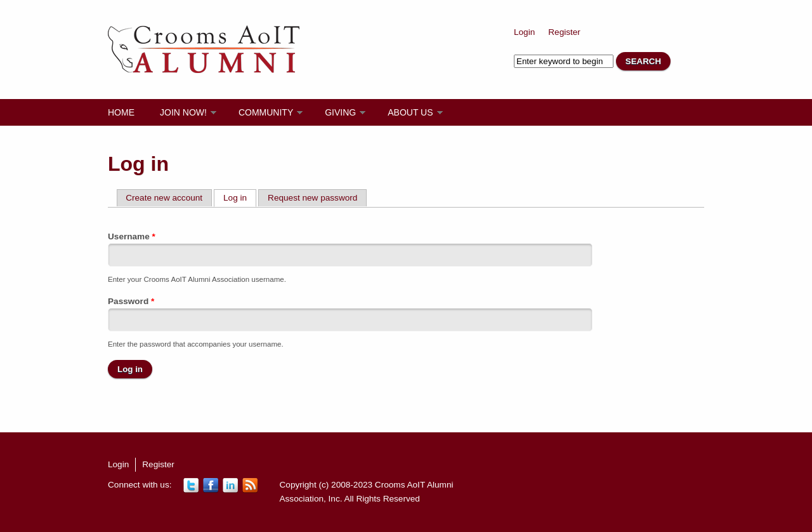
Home (121, 112)
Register (564, 32)
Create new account (164, 198)
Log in (240, 197)
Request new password (312, 198)
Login (524, 32)
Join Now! (183, 112)
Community (266, 112)
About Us (410, 112)
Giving (340, 112)
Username (132, 236)
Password (131, 301)
